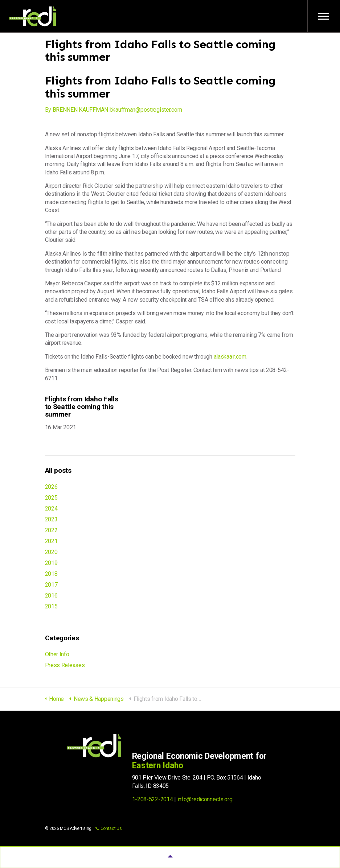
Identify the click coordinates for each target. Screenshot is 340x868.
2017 (51, 585)
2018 (51, 574)
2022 (51, 530)
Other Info (57, 654)
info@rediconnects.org (205, 799)
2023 (51, 519)
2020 (51, 552)
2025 (51, 498)
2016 (51, 596)
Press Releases (65, 665)
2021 (51, 541)
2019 (51, 563)
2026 (51, 487)
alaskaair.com (230, 357)
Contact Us (109, 828)
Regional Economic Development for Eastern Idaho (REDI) (33, 16)
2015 (51, 606)
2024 (51, 509)
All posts (58, 470)
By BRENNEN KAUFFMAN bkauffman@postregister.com (114, 110)
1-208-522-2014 (153, 799)
